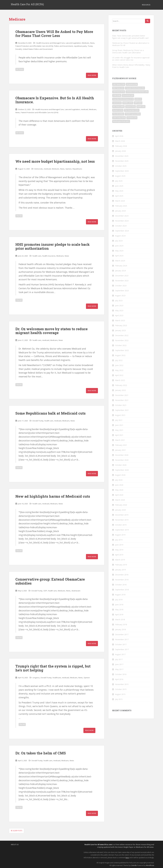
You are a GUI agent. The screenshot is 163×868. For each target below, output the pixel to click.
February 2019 (121, 565)
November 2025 (122, 161)
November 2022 (122, 340)
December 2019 (122, 515)
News (92, 43)
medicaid (84, 109)
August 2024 (120, 236)
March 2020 (120, 500)
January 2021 (120, 450)
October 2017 (121, 644)
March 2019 (120, 560)
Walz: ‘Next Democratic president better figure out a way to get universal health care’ (130, 37)
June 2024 (119, 246)
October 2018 (121, 585)
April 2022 (119, 375)
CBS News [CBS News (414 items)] (119, 92)
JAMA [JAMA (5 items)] (138, 99)
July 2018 (119, 600)
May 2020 (119, 490)
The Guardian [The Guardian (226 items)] (132, 110)
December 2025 (122, 156)
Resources (146, 5)
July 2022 (119, 360)
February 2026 (121, 146)
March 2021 (120, 440)
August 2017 (120, 654)
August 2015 (120, 694)
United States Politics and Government (38, 49)
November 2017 (122, 639)
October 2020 (121, 465)
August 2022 (120, 355)
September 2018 (122, 590)
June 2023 (119, 305)
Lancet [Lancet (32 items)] (117, 103)
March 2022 (120, 380)
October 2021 (121, 405)
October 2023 (121, 286)
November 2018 (122, 580)
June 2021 (119, 425)
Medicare (86, 43)
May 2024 (119, 251)
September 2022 (122, 350)
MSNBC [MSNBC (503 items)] (128, 103)
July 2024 (119, 241)
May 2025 (119, 191)
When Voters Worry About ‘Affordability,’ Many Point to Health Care (131, 66)
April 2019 (119, 555)
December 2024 (122, 216)
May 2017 (119, 669)
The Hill (19, 216)
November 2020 (122, 460)
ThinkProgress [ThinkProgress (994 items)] (133, 114)
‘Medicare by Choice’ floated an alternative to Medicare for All (131, 44)
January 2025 (120, 211)
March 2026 (120, 141)
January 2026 (120, 151)
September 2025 (122, 171)
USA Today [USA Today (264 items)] (119, 118)
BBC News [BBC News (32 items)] (118, 88)
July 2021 (119, 420)
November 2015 (122, 684)
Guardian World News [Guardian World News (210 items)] (123, 99)
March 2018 (120, 619)
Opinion (69, 169)
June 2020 (119, 485)
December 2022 (122, 335)
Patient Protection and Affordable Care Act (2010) (34, 46)
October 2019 (121, 525)
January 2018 (120, 629)
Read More (92, 75)
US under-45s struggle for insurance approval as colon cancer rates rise (131, 59)
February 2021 (121, 445)
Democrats (39, 169)
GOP (45, 591)
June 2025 (119, 186)
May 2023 (119, 310)
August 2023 (120, 296)
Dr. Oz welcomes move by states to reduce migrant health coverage (52, 331)
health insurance (49, 256)
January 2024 (120, 271)
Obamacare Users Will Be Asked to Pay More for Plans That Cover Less (54, 34)
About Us (15, 845)
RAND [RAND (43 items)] (141, 107)
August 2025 (120, 176)
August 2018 (120, 595)
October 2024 (121, 226)
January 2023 (120, 330)
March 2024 (120, 261)
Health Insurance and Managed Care (50, 43)
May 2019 (119, 550)
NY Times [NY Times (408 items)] (118, 107)
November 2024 (122, 221)
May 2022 (119, 370)
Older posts (16, 831)
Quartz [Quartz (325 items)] (131, 107)
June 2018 (119, 605)
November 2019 (122, 520)
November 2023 (122, 281)
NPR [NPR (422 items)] (138, 103)
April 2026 (119, 136)
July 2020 (119, 480)
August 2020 (120, 475)
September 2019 (122, 530)
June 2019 (119, 545)
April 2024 (119, 256)
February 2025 (121, 206)
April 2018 (119, 615)
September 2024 (122, 231)
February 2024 (121, 266)
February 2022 (121, 385)
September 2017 (122, 649)
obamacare (76, 591)
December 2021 (122, 395)
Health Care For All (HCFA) (27, 5)
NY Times (20, 69)
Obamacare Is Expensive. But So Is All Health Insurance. (55, 100)
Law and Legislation (73, 43)
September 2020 (122, 470)
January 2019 (120, 570)
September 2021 (122, 410)
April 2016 (119, 679)
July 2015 (119, 699)
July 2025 (119, 181)
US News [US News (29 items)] (132, 118)
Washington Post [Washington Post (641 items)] (121, 121)
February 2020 (121, 505)
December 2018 (122, 575)
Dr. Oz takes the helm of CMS (41, 753)
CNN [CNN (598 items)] (117, 95)
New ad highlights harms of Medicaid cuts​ (53, 496)
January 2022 (120, 390)
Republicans (77, 169)
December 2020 (122, 455)
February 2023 (121, 325)
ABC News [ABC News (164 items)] (119, 84)
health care (37, 256)
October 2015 (121, 689)
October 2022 (121, 345)
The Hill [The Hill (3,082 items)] (118, 114)
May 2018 (119, 610)
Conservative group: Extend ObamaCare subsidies (50, 581)
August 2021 (120, 415)
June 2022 (119, 365)
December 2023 (122, 276)
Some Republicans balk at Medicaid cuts (50, 413)
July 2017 (119, 659)
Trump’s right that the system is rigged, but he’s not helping (53, 668)
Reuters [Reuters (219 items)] (118, 110)
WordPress (150, 865)
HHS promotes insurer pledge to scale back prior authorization (53, 246)
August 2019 (120, 535)
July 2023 (119, 301)
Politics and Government (63, 46)
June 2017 (119, 664)
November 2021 (122, 400)
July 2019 (119, 540)
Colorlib (134, 865)
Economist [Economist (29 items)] (128, 95)
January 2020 (120, 510)
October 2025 (121, 166)
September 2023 (122, 291)
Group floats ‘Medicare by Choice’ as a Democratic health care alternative (128, 51)
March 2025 (120, 201)
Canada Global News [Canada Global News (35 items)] (135, 88)
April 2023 (119, 315)
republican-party (80, 46)
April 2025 (119, 196)
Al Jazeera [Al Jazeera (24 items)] (132, 84)
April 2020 (119, 495)
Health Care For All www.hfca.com (98, 845)
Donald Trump (38, 421)
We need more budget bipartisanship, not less (55, 161)
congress (36, 678)
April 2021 (119, 435)
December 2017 (122, 634)
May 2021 (119, 430)
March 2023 (120, 320)
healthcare (57, 678)
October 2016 (121, 674)
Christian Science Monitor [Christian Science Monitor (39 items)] (137, 92)
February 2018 (121, 624)
